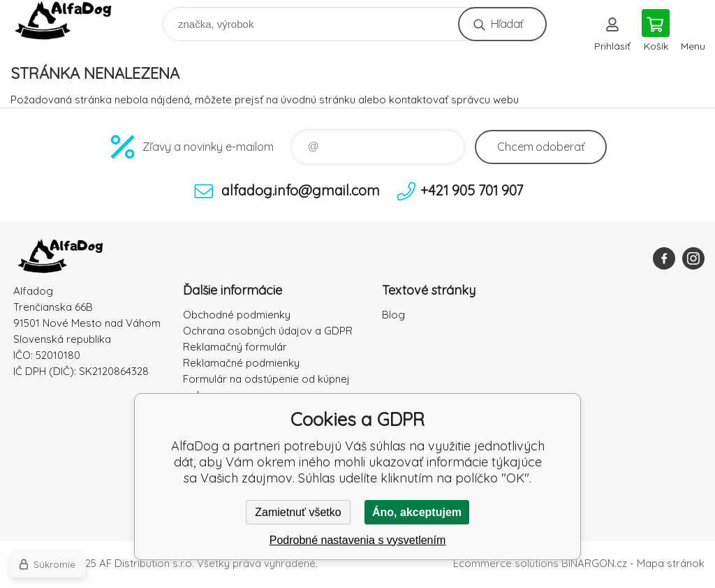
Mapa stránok (671, 563)
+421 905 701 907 (472, 190)
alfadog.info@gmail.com (301, 190)
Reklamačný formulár (235, 347)
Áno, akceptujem (417, 512)
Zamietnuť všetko (298, 512)
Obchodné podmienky (237, 315)
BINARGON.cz (594, 563)
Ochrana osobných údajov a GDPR (268, 331)
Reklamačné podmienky (241, 363)
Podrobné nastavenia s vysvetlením (358, 540)
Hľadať (507, 24)
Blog (393, 315)
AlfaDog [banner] (72, 21)
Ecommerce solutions (506, 563)
